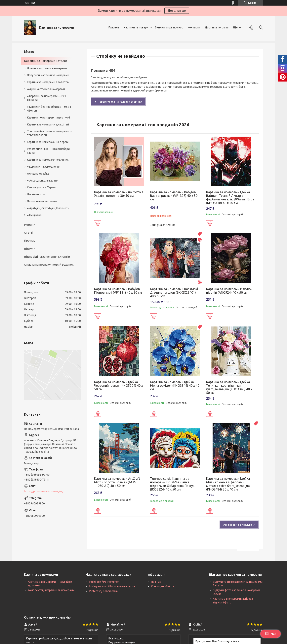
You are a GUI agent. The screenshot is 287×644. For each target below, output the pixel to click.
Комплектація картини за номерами (51, 590)
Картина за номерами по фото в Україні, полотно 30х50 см (119, 194)
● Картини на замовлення (44, 167)
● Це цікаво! (35, 215)
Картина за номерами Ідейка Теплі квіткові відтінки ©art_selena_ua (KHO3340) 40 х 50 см (229, 387)
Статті (29, 233)
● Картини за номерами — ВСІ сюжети (46, 98)
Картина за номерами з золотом (48, 82)
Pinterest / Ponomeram (103, 591)
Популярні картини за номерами (48, 75)
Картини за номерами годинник (48, 160)
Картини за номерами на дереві (48, 142)
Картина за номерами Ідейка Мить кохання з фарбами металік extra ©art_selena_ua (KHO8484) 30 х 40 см (228, 484)
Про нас (30, 240)
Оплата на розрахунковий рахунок (49, 265)
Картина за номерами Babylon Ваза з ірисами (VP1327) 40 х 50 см (174, 196)
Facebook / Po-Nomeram (104, 582)
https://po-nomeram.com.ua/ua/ (44, 491)
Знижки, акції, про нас (169, 27)
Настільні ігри (36, 194)
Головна (114, 27)
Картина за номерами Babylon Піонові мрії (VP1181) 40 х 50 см (118, 291)
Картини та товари (136, 27)
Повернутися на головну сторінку (120, 102)
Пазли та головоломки (42, 201)
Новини (30, 225)
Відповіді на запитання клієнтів (47, 257)
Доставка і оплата (217, 27)
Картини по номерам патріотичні (48, 118)
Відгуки (30, 249)
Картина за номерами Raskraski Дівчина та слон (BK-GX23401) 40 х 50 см (174, 292)
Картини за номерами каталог (46, 61)
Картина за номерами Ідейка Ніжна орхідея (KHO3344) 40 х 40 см (175, 386)
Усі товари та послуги (238, 525)
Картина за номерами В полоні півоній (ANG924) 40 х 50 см (230, 291)
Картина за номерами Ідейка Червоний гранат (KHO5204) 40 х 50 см (119, 386)
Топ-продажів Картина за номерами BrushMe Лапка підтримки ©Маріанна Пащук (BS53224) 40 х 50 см (172, 484)
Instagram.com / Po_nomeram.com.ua (112, 586)
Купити (98, 224)
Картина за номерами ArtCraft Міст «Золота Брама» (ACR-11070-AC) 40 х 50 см (117, 482)
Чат (270, 634)
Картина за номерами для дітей (48, 124)
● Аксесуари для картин (43, 181)
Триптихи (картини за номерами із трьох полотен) (49, 133)
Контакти (194, 27)
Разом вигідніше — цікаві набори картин (48, 151)
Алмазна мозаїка (38, 174)
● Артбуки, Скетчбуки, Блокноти (48, 208)
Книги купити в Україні (42, 187)
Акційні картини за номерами (46, 89)
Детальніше (177, 11)
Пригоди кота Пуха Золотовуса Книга (217, 641)
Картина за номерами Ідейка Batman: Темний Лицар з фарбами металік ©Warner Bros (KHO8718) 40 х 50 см (230, 197)
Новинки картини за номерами (47, 68)
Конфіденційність (163, 586)
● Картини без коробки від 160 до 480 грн (49, 109)
